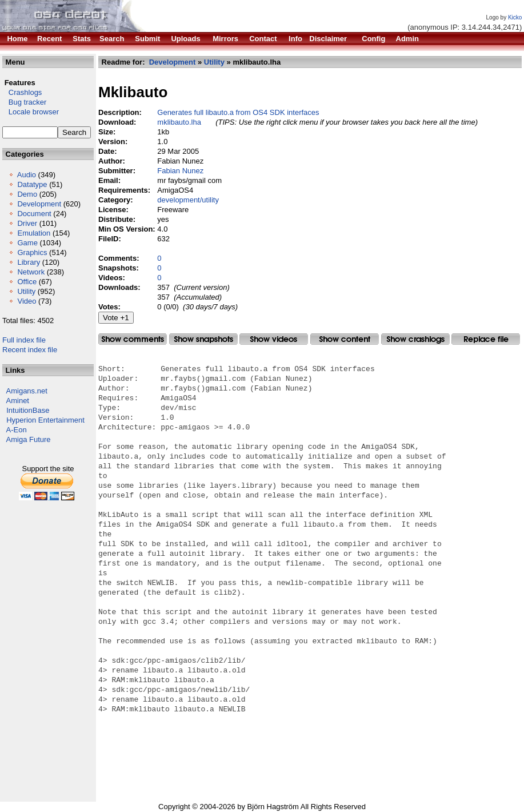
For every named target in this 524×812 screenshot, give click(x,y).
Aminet (18, 401)
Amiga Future (29, 439)
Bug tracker (24, 102)
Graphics (32, 252)
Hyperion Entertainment (45, 420)
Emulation (34, 233)
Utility (26, 291)
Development (39, 204)
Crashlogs (22, 92)
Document (34, 214)
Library (29, 262)
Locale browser (31, 112)
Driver (27, 223)
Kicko (515, 17)
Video (27, 301)
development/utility (188, 200)
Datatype (32, 184)
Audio (27, 175)
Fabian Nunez (180, 171)
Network (31, 272)
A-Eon (17, 430)
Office (27, 282)
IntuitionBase (28, 410)
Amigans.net (27, 391)
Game (27, 243)
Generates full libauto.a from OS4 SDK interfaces (238, 112)
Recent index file (30, 350)
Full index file (24, 340)
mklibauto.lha (179, 122)
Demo (27, 194)
